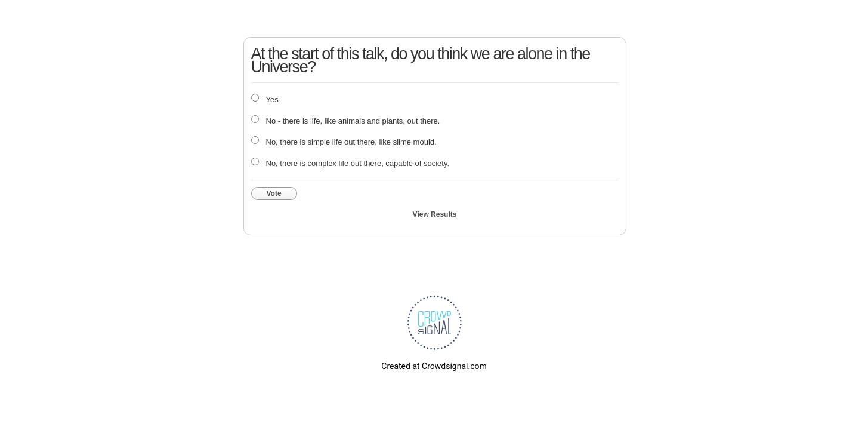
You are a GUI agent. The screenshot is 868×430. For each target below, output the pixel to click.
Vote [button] (274, 193)
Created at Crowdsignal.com (434, 366)
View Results (435, 214)
